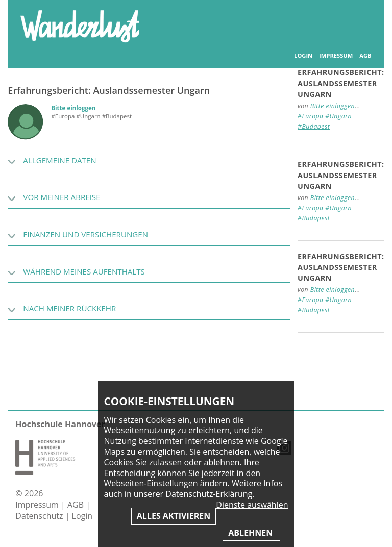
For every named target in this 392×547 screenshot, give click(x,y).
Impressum (336, 56)
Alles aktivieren (174, 516)
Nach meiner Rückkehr (69, 308)
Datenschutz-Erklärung (209, 494)
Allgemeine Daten (59, 160)
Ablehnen (251, 533)
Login (303, 56)
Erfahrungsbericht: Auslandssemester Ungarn (341, 83)
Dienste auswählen (252, 505)
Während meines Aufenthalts (84, 271)
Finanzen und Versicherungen (85, 234)
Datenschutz (40, 516)
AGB (365, 56)
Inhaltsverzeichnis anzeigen (361, 20)
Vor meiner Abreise (62, 197)
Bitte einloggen (73, 108)
